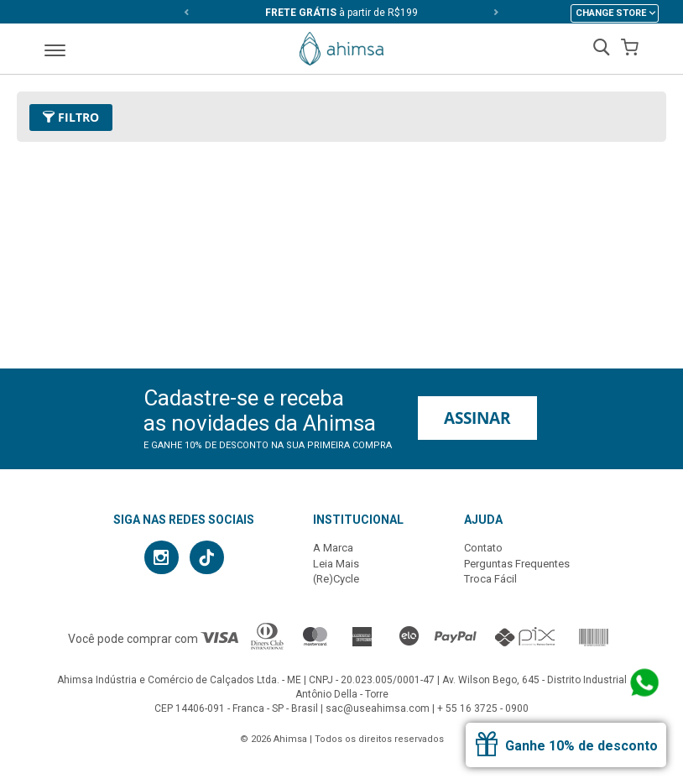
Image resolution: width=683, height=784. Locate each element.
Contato (483, 548)
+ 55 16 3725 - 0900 (483, 708)
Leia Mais (336, 564)
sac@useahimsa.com (378, 708)
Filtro (71, 117)
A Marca (333, 548)
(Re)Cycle (336, 579)
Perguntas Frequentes (517, 564)
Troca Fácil (490, 579)
